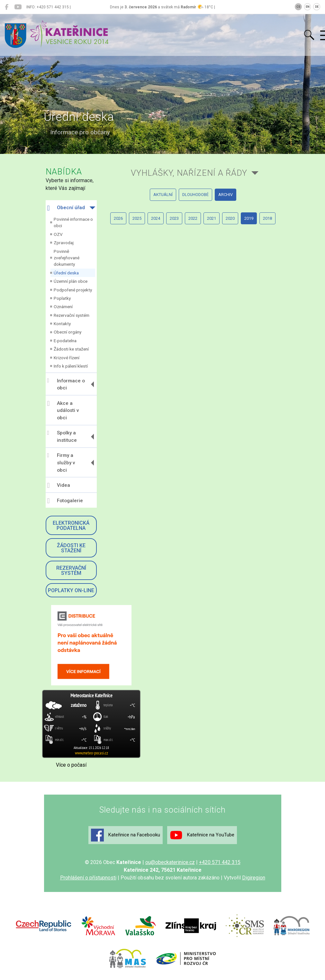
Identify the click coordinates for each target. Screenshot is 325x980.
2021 (212, 218)
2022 (193, 218)
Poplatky (62, 298)
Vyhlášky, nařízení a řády (189, 173)
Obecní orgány (68, 332)
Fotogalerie (65, 501)
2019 (249, 218)
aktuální (163, 195)
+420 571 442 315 (220, 862)
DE (317, 7)
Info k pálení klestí (71, 366)
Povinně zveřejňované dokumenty (67, 258)
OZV (58, 234)
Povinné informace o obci (73, 222)
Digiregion (254, 878)
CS (298, 7)
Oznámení (63, 307)
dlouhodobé (195, 195)
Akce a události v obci (63, 410)
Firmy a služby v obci (61, 463)
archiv (226, 195)
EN (308, 7)
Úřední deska (66, 273)
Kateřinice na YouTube (202, 835)
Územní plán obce (71, 281)
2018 (267, 218)
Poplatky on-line (71, 590)
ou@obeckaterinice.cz (170, 862)
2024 (156, 218)
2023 (174, 218)
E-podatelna (65, 341)
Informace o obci (66, 384)
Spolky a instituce (62, 437)
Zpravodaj (64, 243)
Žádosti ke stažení (71, 349)
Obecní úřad (66, 208)
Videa (59, 486)
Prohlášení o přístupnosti (88, 878)
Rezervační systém (72, 315)
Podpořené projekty (73, 290)
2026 (118, 218)
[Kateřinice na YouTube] (18, 7)
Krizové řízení (67, 358)
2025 (137, 218)
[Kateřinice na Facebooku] (7, 7)
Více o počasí (71, 765)
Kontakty (62, 324)
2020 (230, 218)
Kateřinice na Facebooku (126, 835)
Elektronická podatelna (71, 526)
